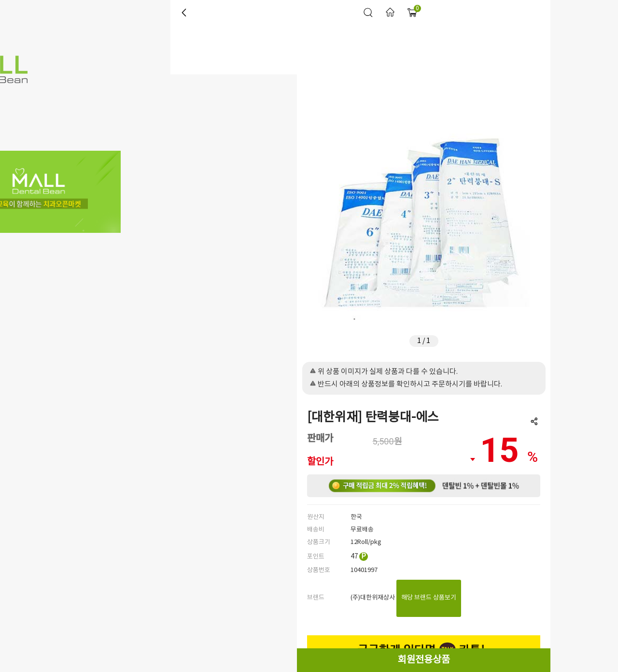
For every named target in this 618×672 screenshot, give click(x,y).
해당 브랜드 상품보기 (429, 598)
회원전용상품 (424, 660)
